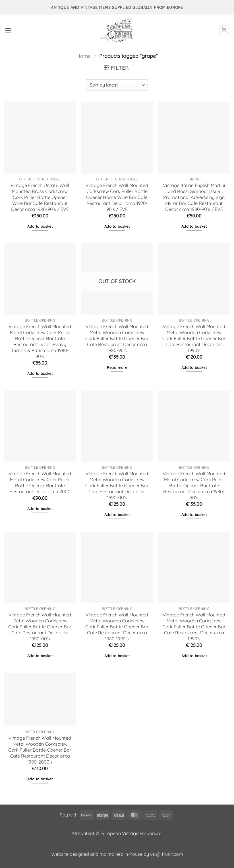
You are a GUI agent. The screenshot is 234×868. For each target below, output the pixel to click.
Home (84, 56)
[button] (8, 30)
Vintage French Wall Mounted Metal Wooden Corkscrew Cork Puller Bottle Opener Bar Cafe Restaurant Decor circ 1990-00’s (117, 486)
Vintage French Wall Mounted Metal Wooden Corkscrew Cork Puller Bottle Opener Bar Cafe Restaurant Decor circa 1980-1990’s (117, 627)
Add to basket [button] (40, 226)
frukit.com (172, 854)
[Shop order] (117, 85)
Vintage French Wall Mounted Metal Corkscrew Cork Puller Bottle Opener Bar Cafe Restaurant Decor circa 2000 (40, 483)
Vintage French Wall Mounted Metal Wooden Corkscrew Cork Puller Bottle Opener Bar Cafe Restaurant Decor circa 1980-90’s (117, 339)
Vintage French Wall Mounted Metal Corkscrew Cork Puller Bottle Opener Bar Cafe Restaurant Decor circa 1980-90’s (194, 486)
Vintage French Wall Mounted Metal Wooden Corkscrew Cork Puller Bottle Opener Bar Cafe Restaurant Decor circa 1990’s (194, 627)
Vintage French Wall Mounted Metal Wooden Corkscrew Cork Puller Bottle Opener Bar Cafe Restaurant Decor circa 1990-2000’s (40, 750)
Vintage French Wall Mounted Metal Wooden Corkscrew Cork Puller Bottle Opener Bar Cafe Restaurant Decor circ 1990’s (194, 339)
